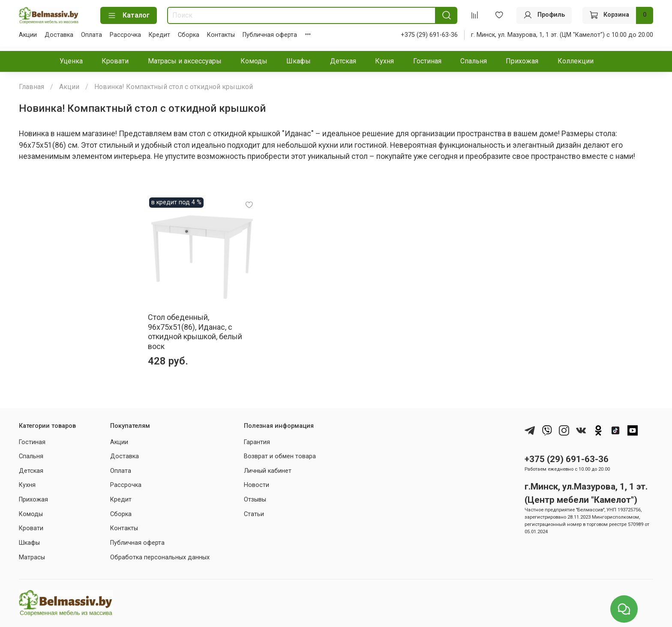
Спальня (474, 61)
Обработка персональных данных (160, 554)
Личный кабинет (268, 468)
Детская (343, 61)
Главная (31, 87)
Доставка (59, 35)
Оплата (91, 35)
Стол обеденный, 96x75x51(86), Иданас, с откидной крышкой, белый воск (75, 334)
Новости (256, 482)
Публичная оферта (270, 35)
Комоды (254, 61)
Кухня (384, 61)
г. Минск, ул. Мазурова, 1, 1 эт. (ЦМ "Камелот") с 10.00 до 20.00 (562, 35)
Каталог (129, 15)
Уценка (71, 61)
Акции (28, 35)
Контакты (221, 35)
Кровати (115, 61)
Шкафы (298, 61)
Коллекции (576, 61)
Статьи (254, 511)
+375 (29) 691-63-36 (429, 35)
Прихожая (522, 61)
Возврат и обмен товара (280, 454)
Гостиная (427, 61)
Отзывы (255, 497)
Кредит (159, 35)
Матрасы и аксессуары (185, 61)
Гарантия (257, 439)
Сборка (189, 35)
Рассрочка (125, 35)
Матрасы (32, 554)
